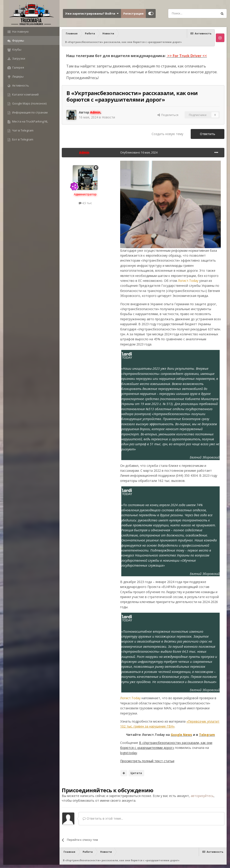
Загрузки (18, 58)
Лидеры (18, 76)
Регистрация (133, 13)
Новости (108, 117)
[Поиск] (183, 13)
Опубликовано (139, 152)
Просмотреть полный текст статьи (147, 761)
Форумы (18, 40)
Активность (20, 85)
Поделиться (168, 115)
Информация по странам (30, 112)
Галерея (18, 67)
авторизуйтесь (202, 796)
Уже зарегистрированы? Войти (92, 13)
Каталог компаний (25, 94)
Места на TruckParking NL (30, 121)
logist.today (129, 753)
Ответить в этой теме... (103, 818)
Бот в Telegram (22, 139)
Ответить (208, 134)
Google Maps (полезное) (29, 103)
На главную (20, 31)
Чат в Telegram (22, 130)
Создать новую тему (167, 134)
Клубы (17, 49)
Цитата (136, 773)
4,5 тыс (85, 203)
